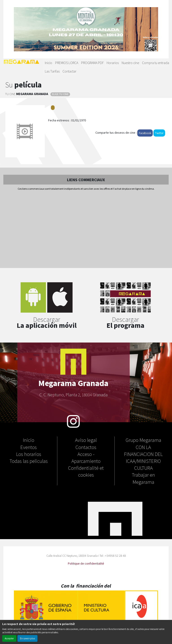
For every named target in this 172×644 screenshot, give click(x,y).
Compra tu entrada (156, 63)
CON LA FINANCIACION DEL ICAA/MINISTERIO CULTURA (143, 457)
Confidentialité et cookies (86, 471)
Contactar (69, 71)
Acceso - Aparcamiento (86, 457)
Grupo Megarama (143, 440)
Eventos (29, 447)
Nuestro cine (130, 63)
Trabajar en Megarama (143, 478)
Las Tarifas (52, 71)
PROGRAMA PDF (92, 63)
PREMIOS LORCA (67, 63)
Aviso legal (86, 440)
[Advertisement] (86, 230)
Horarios (113, 63)
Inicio (48, 63)
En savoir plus (27, 638)
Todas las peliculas (29, 461)
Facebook (145, 133)
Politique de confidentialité (86, 563)
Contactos (86, 447)
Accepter (9, 638)
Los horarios (29, 454)
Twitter (159, 133)
